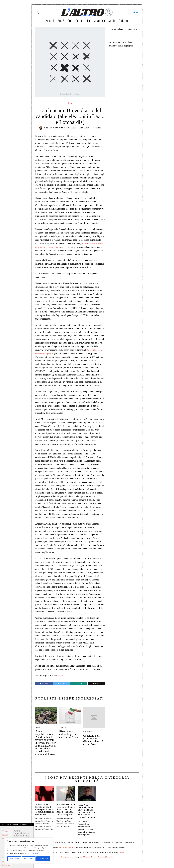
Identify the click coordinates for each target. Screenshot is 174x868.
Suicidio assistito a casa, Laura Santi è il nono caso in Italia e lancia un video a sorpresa (66, 813)
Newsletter (110, 860)
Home (70, 103)
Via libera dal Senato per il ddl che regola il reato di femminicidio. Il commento (44, 813)
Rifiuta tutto (29, 859)
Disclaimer (101, 860)
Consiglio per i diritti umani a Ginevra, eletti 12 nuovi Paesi (93, 743)
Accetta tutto (43, 859)
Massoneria (99, 21)
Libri (88, 21)
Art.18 (61, 21)
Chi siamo (87, 860)
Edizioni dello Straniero (66, 851)
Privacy (94, 860)
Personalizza (14, 859)
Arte (70, 21)
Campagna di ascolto (68, 860)
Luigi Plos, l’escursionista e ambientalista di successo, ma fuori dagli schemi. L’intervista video (87, 814)
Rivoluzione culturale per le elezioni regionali (69, 738)
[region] (29, 851)
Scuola (112, 21)
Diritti (79, 21)
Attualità (50, 21)
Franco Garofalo (55, 128)
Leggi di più (35, 853)
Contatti (121, 856)
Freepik (62, 679)
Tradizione (123, 21)
